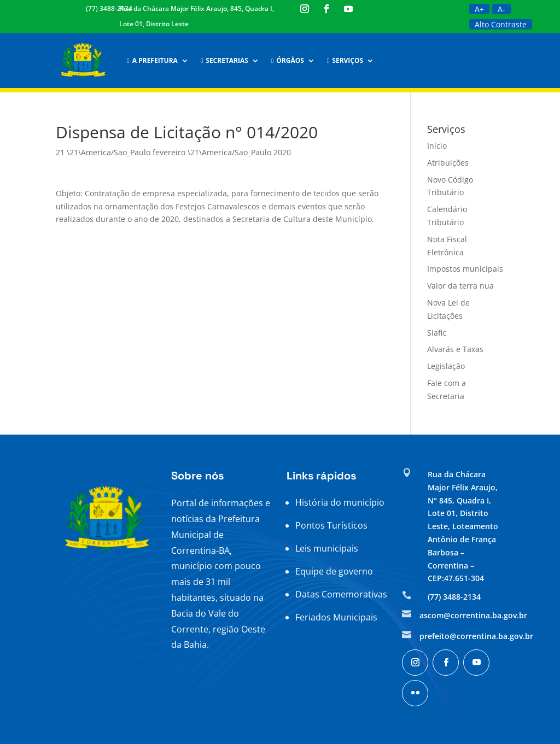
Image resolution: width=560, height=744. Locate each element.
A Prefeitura (152, 60)
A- (501, 9)
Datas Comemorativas (341, 594)
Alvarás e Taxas (455, 349)
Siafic (437, 333)
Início (437, 146)
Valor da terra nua (460, 286)
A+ (479, 9)
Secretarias (224, 60)
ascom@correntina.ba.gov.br (473, 615)
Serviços (345, 60)
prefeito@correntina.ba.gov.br (476, 636)
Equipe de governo (334, 571)
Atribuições (448, 163)
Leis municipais (327, 548)
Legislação (446, 366)
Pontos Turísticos (331, 525)
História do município (340, 502)
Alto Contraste (501, 24)
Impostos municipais (465, 269)
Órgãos (288, 60)
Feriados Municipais (336, 617)
